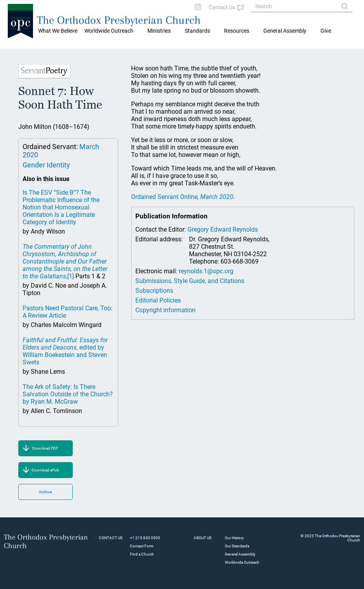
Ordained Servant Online (182, 197)
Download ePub (45, 470)
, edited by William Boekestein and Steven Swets (65, 351)
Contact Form (142, 546)
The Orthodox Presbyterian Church (119, 20)
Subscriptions (154, 291)
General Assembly (285, 31)
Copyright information (165, 310)
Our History (234, 538)
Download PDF (45, 448)
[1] (71, 276)
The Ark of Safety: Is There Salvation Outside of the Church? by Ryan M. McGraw (68, 394)
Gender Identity (46, 165)
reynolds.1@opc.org (206, 271)
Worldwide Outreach (242, 562)
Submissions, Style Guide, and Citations (190, 281)
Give (326, 31)
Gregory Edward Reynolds (223, 229)
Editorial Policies (158, 300)
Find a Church (142, 554)
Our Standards (237, 546)
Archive (45, 492)
